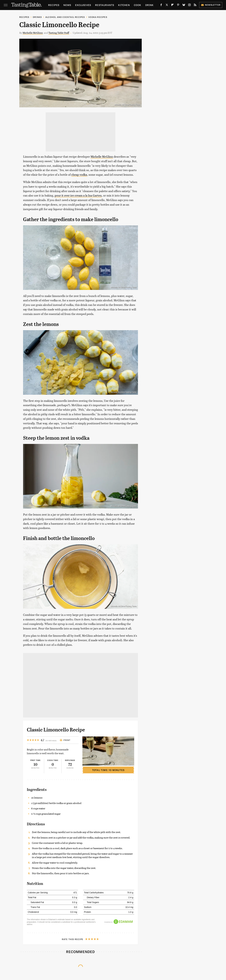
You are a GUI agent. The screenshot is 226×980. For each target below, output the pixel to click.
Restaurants (105, 5)
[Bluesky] (184, 5)
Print (65, 740)
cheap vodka (79, 174)
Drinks (37, 17)
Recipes (54, 5)
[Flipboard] (172, 5)
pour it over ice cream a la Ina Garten (78, 195)
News (67, 5)
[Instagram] (189, 5)
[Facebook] (161, 5)
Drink (149, 5)
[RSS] (195, 5)
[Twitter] (167, 5)
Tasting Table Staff (59, 33)
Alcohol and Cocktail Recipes (65, 17)
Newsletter (211, 5)
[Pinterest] (178, 5)
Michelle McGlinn (33, 33)
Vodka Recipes (98, 17)
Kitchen (124, 5)
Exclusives (83, 5)
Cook (138, 5)
